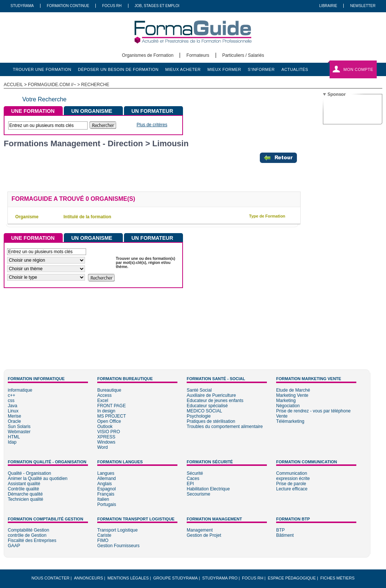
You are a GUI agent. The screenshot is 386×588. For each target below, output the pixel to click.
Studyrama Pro (220, 578)
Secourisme (198, 494)
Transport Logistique (117, 530)
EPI (190, 484)
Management (200, 530)
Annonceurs (88, 578)
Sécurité (195, 473)
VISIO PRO (109, 432)
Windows (106, 442)
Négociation (288, 406)
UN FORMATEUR (152, 111)
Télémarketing (290, 421)
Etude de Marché (293, 390)
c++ (12, 395)
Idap (12, 442)
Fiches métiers (337, 578)
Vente (282, 416)
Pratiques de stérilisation (211, 421)
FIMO (103, 540)
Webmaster (19, 432)
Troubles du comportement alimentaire (225, 427)
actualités (295, 69)
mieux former (224, 69)
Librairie (328, 6)
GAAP (14, 546)
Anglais (104, 484)
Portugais (107, 504)
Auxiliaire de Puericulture (211, 395)
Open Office (109, 421)
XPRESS (106, 437)
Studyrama (22, 6)
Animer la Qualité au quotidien (38, 478)
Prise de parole (291, 484)
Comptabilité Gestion (28, 530)
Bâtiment (285, 535)
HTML (14, 437)
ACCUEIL (13, 85)
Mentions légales (128, 578)
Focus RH (112, 6)
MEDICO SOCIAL (204, 411)
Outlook (105, 427)
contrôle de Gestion (27, 535)
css (11, 401)
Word (102, 447)
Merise (14, 416)
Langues (106, 473)
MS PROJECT (112, 416)
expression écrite (293, 478)
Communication (292, 473)
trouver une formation (42, 69)
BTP (280, 530)
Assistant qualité (24, 484)
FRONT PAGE (112, 406)
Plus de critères (152, 125)
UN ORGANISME (92, 111)
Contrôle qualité (23, 489)
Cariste (104, 535)
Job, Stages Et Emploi (157, 6)
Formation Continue (68, 6)
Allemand (107, 478)
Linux (13, 411)
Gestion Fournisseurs (118, 546)
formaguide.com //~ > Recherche (68, 85)
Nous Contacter (50, 578)
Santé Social (199, 390)
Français (106, 494)
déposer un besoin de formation (118, 69)
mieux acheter (183, 69)
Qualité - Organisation (30, 473)
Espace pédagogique (292, 578)
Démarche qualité (25, 494)
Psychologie (199, 416)
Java (12, 406)
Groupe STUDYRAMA (176, 578)
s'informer (261, 69)
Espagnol (107, 489)
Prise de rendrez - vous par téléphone (313, 411)
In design (106, 411)
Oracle (14, 421)
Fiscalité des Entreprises (32, 540)
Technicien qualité (25, 499)
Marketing (286, 401)
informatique (20, 390)
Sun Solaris (19, 427)
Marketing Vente (292, 395)
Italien (103, 499)
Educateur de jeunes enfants (215, 401)
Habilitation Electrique (208, 489)
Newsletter (363, 6)
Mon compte (358, 69)
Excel (103, 401)
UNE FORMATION (33, 111)
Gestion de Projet (204, 535)
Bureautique (109, 390)
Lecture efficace (292, 489)
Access (104, 395)
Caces (193, 478)
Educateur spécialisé (207, 406)
